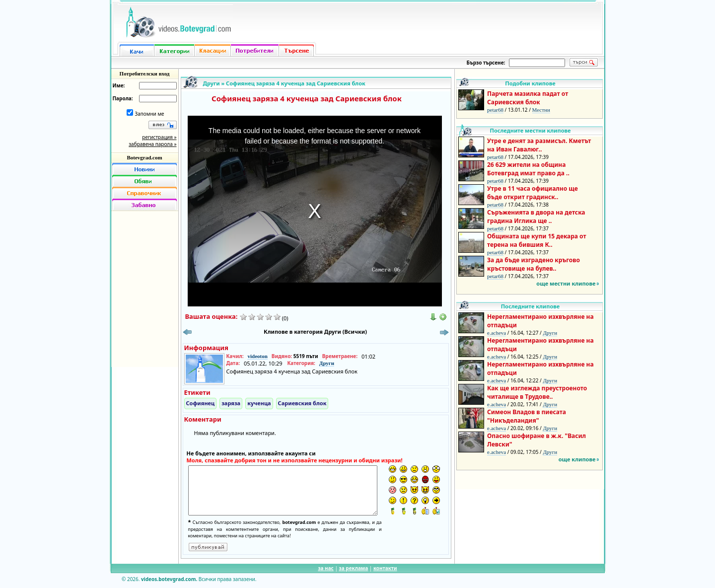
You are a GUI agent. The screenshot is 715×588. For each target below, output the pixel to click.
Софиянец (201, 403)
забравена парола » (152, 144)
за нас (325, 568)
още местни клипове (566, 283)
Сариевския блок (302, 403)
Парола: (123, 98)
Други (212, 83)
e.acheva (497, 333)
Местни (541, 110)
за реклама (354, 568)
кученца (259, 403)
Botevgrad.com (144, 157)
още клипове (577, 459)
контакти (385, 568)
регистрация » (159, 137)
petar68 (495, 110)
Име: (119, 85)
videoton (257, 356)
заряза (231, 403)
